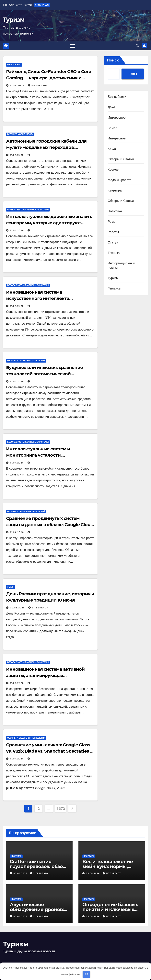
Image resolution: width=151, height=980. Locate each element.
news (112, 149)
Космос (113, 170)
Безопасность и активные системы (28, 210)
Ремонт (113, 222)
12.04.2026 (18, 86)
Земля (11, 587)
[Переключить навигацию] (72, 46)
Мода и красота (120, 180)
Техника (114, 253)
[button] (137, 46)
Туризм (14, 20)
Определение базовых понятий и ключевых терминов (110, 909)
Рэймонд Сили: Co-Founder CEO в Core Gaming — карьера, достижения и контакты (49, 78)
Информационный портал (121, 265)
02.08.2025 (18, 608)
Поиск (113, 60)
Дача (111, 107)
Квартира (115, 190)
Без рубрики (117, 97)
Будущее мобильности (20, 134)
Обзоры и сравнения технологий (26, 361)
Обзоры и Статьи (121, 159)
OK (86, 974)
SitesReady (38, 86)
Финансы (115, 288)
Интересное (14, 65)
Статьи (113, 242)
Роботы (113, 232)
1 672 (60, 809)
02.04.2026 (21, 874)
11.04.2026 (17, 155)
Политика (115, 211)
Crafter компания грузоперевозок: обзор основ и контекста (38, 867)
